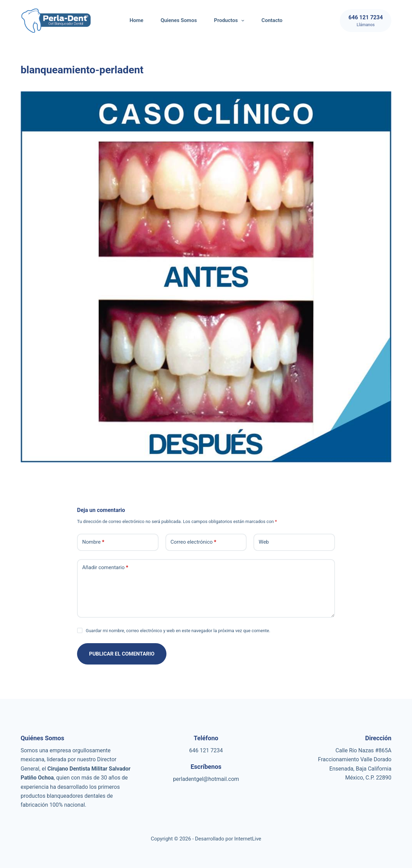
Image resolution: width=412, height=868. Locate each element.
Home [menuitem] (137, 20)
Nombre (93, 542)
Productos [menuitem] (230, 21)
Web (264, 542)
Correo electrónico (193, 542)
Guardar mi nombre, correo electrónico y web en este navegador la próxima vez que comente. (178, 631)
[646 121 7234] (366, 21)
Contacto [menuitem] (272, 20)
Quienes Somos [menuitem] (179, 20)
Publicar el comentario (122, 654)
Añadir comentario (105, 568)
